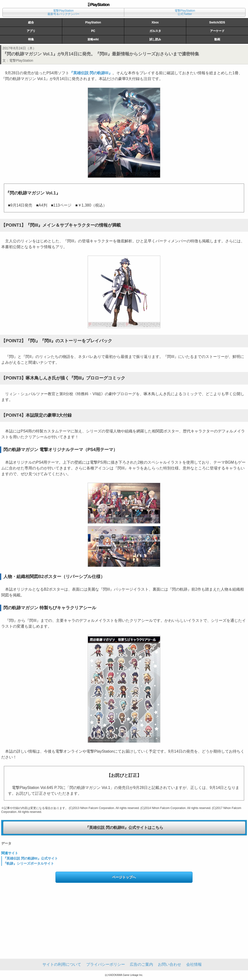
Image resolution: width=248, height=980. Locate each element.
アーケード (217, 31)
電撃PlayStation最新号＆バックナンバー (63, 12)
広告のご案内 (141, 964)
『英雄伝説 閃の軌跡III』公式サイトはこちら (124, 828)
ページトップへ (124, 877)
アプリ (31, 31)
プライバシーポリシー (106, 964)
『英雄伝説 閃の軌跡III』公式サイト (31, 858)
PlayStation (93, 22)
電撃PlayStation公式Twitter (185, 12)
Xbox (155, 22)
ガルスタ (155, 31)
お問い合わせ (170, 964)
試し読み (155, 39)
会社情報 (194, 964)
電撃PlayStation (21, 60)
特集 (31, 39)
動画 (217, 39)
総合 (31, 22)
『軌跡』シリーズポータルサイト (29, 863)
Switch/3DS (217, 22)
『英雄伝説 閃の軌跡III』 (91, 73)
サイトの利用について (62, 964)
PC (93, 31)
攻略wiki (93, 39)
